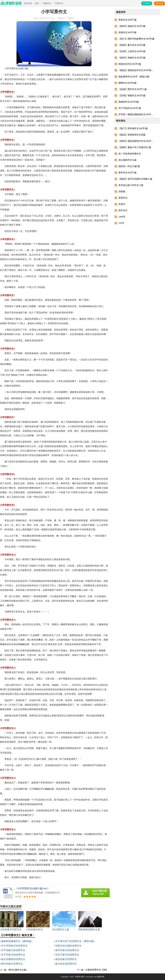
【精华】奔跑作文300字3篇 (132, 58)
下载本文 (71, 18)
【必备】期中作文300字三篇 (133, 89)
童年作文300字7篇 (127, 173)
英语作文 (123, 198)
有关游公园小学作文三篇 (131, 185)
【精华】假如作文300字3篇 (132, 26)
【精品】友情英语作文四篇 (132, 135)
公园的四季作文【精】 (97, 970)
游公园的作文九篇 (127, 160)
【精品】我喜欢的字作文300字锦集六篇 (137, 70)
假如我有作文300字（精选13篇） (135, 77)
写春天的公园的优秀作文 (68, 946)
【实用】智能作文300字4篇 (132, 96)
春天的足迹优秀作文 (66, 964)
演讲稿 (122, 192)
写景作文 (59, 3)
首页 (37, 3)
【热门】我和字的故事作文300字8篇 (136, 39)
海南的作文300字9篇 (129, 102)
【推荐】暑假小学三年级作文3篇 (135, 147)
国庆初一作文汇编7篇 (129, 166)
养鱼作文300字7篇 (127, 20)
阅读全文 (61, 18)
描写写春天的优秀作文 (67, 950)
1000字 (122, 217)
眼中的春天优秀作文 (12, 964)
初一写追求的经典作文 (130, 154)
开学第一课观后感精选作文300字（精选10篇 (137, 114)
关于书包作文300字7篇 (130, 108)
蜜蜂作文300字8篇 (127, 83)
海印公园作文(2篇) (18, 970)
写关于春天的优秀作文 (67, 955)
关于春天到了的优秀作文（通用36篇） (76, 941)
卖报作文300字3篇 (127, 32)
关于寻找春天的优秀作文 (14, 946)
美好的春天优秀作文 (66, 959)
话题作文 (47, 3)
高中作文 (123, 210)
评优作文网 (79, 977)
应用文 (122, 204)
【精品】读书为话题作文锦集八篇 (135, 179)
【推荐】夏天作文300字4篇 (132, 45)
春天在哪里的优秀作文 (13, 959)
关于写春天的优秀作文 (13, 955)
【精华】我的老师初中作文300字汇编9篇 (137, 141)
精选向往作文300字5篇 (130, 64)
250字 (121, 223)
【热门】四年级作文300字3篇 (133, 128)
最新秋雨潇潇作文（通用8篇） (17, 941)
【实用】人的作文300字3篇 (132, 51)
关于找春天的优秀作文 (13, 950)
